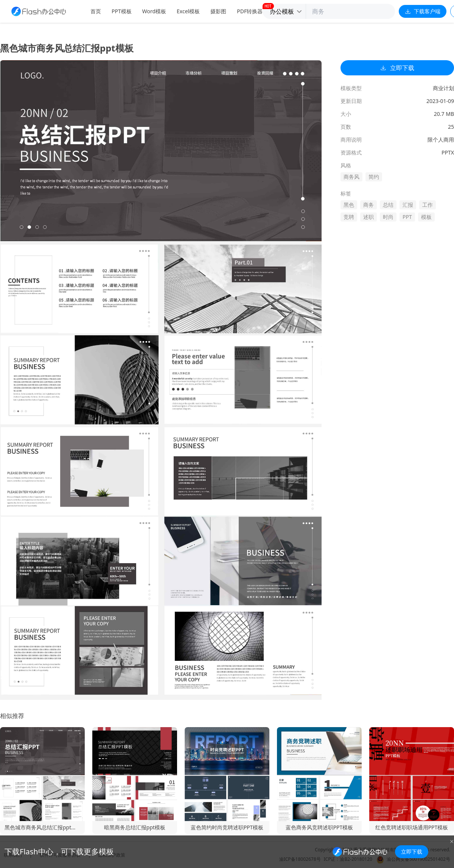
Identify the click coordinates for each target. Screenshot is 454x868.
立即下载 (397, 68)
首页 (96, 11)
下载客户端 (423, 11)
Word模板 (154, 11)
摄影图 (218, 11)
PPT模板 (122, 11)
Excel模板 (188, 11)
